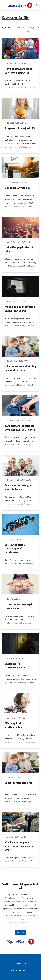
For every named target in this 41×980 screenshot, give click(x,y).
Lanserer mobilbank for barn (19, 785)
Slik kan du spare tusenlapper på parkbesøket (15, 548)
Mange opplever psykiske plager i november (20, 309)
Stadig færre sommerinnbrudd (15, 666)
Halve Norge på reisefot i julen (20, 249)
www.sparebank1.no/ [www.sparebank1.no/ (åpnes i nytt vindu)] (21, 970)
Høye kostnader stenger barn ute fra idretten (19, 71)
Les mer (21, 932)
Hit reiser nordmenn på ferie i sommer (18, 606)
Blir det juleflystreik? (17, 188)
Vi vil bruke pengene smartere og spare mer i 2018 (19, 846)
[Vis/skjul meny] (4, 5)
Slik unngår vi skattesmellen (13, 725)
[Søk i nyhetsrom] (38, 5)
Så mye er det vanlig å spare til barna (18, 487)
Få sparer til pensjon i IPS (20, 128)
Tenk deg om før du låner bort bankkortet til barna (20, 428)
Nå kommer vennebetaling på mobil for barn (20, 368)
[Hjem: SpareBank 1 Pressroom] (20, 5)
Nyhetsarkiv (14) (7, 29)
